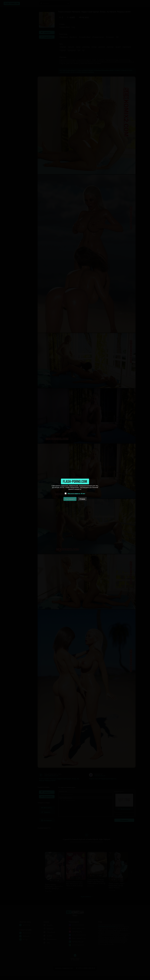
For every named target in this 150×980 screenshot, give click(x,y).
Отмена (82, 499)
